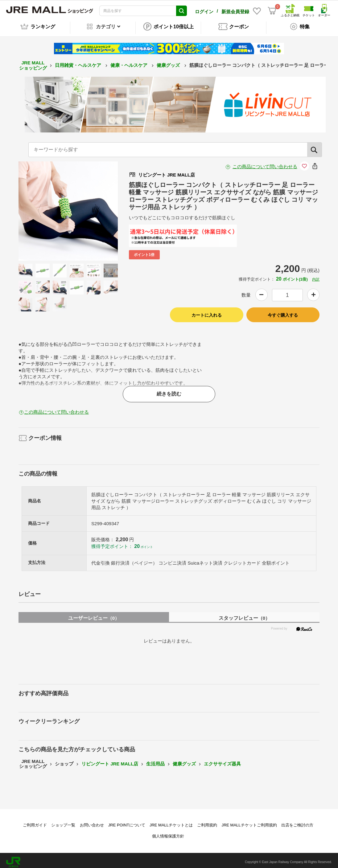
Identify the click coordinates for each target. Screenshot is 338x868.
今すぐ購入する (283, 312)
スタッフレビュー (244, 615)
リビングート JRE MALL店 (110, 760)
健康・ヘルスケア (130, 62)
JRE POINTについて (127, 822)
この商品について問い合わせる (265, 163)
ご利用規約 (207, 822)
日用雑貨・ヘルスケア (79, 62)
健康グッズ (169, 62)
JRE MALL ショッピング (33, 62)
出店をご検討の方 (297, 822)
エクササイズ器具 (222, 760)
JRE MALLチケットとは (171, 822)
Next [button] (93, 208)
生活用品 (155, 760)
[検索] (315, 146)
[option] (68, 208)
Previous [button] (43, 208)
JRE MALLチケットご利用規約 (249, 822)
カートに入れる (207, 312)
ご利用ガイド (35, 822)
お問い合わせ (92, 822)
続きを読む (169, 390)
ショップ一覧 (63, 822)
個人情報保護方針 (168, 833)
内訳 (316, 276)
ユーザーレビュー (94, 615)
